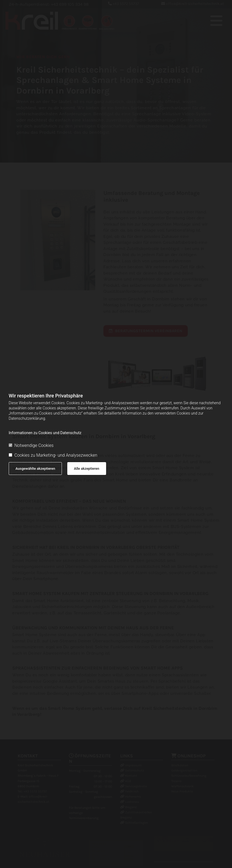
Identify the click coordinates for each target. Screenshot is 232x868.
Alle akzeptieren (87, 469)
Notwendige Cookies (31, 445)
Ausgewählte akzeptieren (35, 469)
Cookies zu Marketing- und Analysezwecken (53, 455)
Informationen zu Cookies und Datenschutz (45, 433)
